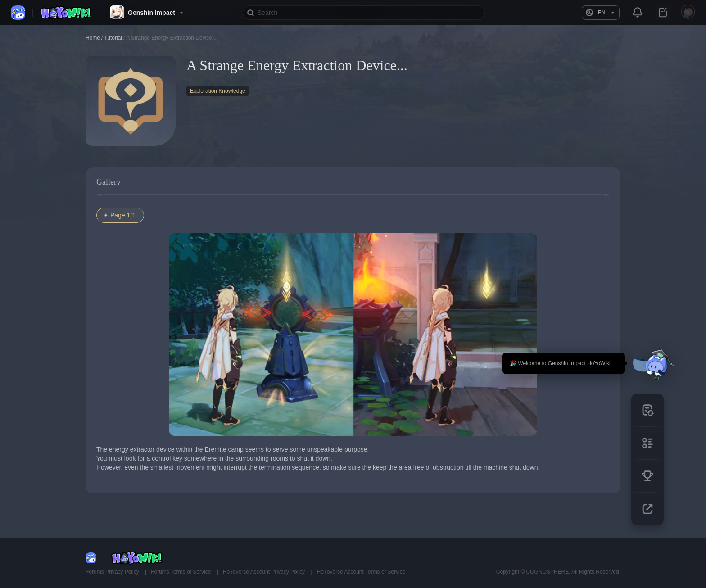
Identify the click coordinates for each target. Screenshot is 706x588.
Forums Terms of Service (181, 572)
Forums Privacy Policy (113, 572)
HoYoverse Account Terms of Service (361, 572)
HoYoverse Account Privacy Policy (265, 572)
